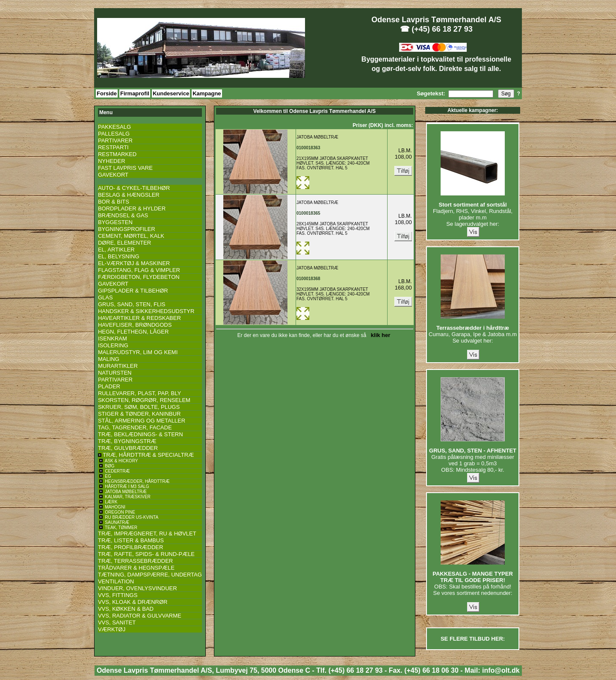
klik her (379, 335)
